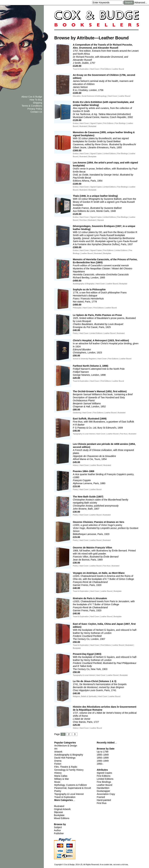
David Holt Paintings (65, 758)
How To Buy (36, 100)
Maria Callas (61, 776)
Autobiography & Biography (69, 755)
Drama (58, 761)
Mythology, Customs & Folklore (71, 785)
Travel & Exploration (65, 797)
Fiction (58, 764)
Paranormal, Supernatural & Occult (73, 788)
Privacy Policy (35, 109)
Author (57, 830)
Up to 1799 (103, 752)
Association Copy (106, 794)
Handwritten (103, 788)
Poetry (58, 791)
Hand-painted (104, 800)
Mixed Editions (62, 818)
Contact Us (36, 112)
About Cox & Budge (32, 97)
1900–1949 (103, 761)
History (58, 773)
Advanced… (141, 3)
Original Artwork (62, 809)
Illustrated (59, 806)
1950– (100, 764)
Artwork (58, 752)
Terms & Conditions (32, 106)
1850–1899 (103, 758)
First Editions (104, 776)
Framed (101, 797)
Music (57, 782)
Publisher (59, 833)
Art (56, 749)
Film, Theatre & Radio (66, 767)
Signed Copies (104, 773)
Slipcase (58, 812)
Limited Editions (105, 779)
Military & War (62, 779)
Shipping (38, 103)
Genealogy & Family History (69, 770)
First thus (102, 803)
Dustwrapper (103, 791)
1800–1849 (103, 755)
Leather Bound (105, 785)
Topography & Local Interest (69, 794)
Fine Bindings (104, 782)
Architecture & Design (66, 746)
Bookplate (59, 815)
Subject (58, 827)
